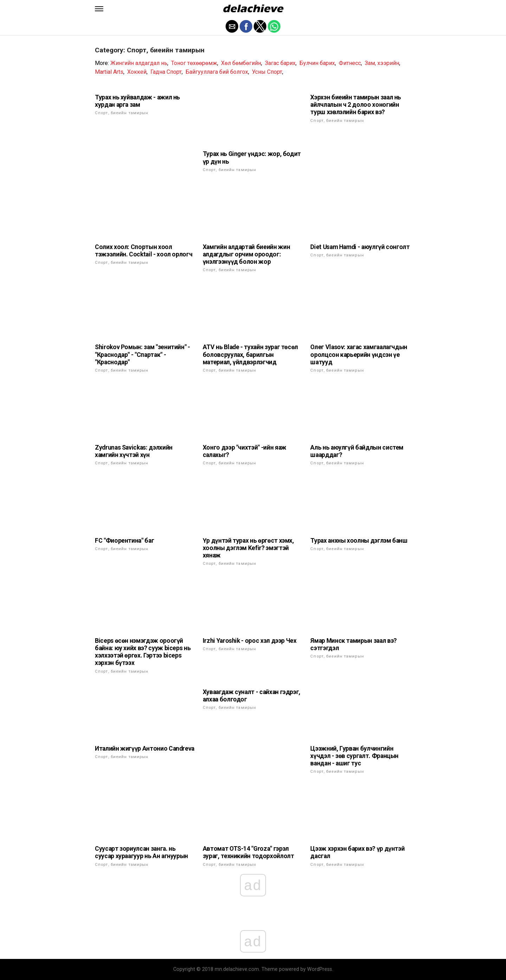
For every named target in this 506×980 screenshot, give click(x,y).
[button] (99, 9)
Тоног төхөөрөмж (194, 63)
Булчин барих (317, 63)
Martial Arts (109, 72)
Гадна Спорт (166, 72)
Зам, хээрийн (382, 63)
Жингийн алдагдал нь (139, 63)
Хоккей (137, 72)
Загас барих (280, 63)
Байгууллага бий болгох (217, 72)
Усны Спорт (267, 72)
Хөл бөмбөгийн (241, 63)
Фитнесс (350, 63)
